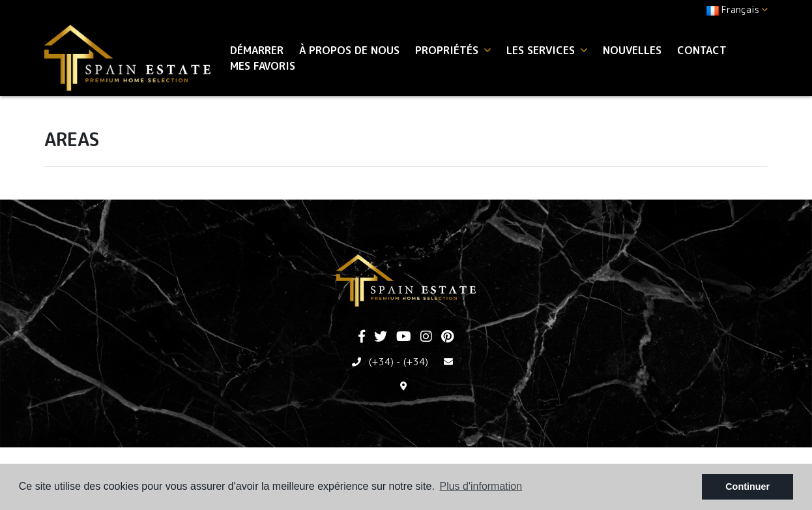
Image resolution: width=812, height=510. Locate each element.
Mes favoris (263, 66)
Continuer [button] (747, 487)
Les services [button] (547, 50)
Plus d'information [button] (481, 486)
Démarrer (257, 50)
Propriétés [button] (453, 50)
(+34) (381, 362)
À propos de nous (349, 50)
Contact (702, 50)
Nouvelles (632, 50)
